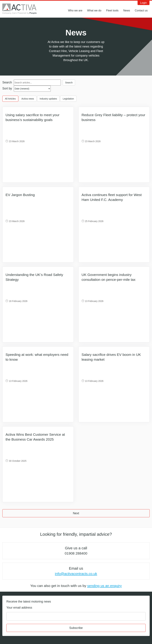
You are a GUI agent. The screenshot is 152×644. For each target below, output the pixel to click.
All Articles (10, 99)
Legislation (68, 99)
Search (7, 82)
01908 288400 (76, 553)
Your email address (19, 608)
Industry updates (48, 99)
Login (144, 3)
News (127, 10)
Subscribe (76, 628)
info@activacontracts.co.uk (76, 574)
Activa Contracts (22, 9)
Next (76, 513)
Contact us (141, 10)
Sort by (7, 88)
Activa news (28, 99)
